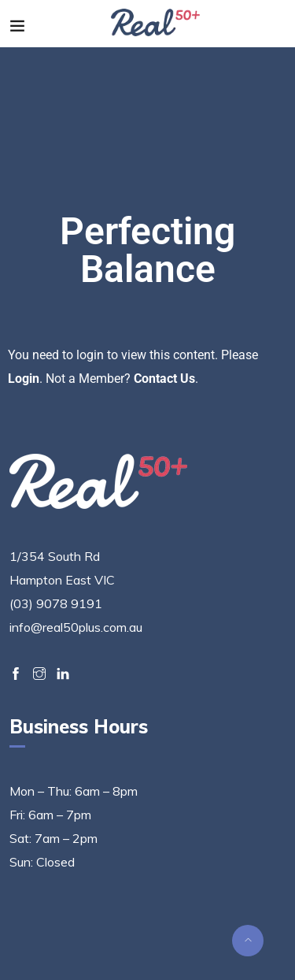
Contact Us (164, 379)
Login (24, 379)
